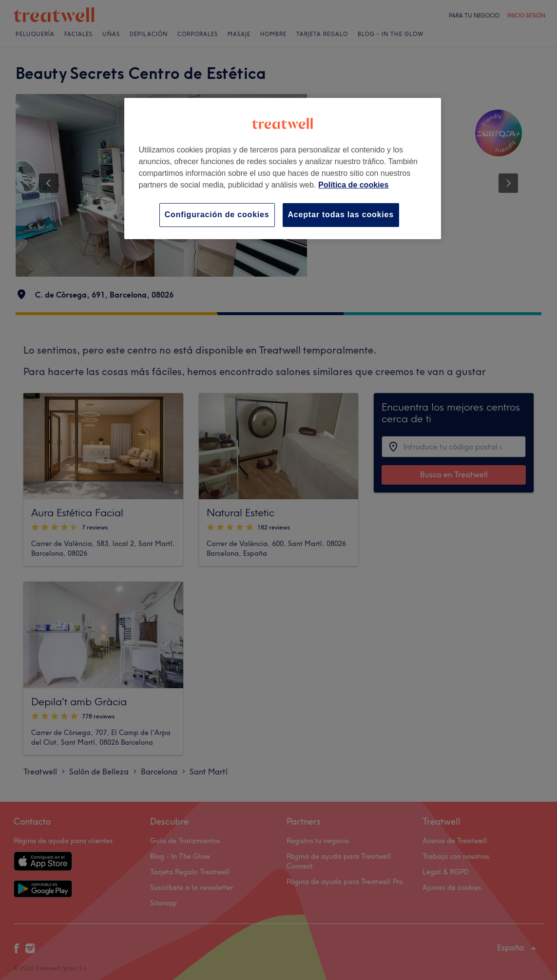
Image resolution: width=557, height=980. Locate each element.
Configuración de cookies (217, 215)
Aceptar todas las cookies (341, 215)
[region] (283, 168)
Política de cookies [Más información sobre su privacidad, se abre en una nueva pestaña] (353, 185)
